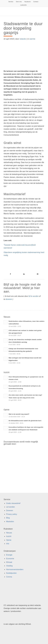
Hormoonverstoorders (15, 569)
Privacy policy (12, 514)
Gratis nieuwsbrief (13, 503)
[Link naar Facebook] (10, 274)
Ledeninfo (23, 5)
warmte (32, 39)
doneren (9, 299)
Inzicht (9, 536)
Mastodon (10, 522)
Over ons (19, 2)
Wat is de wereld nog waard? (19, 414)
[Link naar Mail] (38, 274)
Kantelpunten (11, 573)
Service (11, 2)
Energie (9, 555)
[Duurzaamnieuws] (20, 11)
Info (8, 544)
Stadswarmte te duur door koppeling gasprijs (23, 28)
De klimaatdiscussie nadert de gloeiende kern (25, 421)
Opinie (9, 540)
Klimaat (9, 562)
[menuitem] (11, 2)
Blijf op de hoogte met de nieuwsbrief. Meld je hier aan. (22, 288)
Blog (8, 518)
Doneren (9, 510)
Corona (9, 577)
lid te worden (34, 296)
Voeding (9, 566)
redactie (23, 39)
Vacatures (27, 2)
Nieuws (9, 533)
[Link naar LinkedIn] (24, 274)
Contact (36, 2)
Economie (10, 559)
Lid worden (10, 507)
